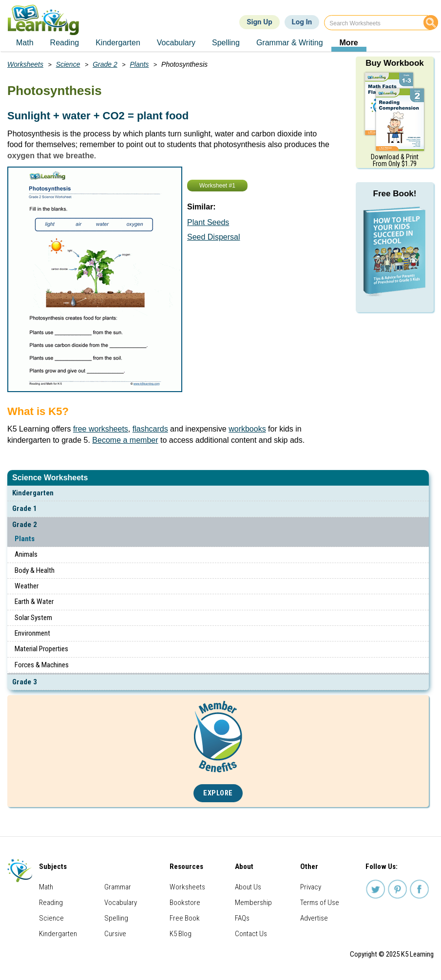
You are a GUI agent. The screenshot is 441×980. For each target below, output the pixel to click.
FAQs (242, 918)
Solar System (33, 618)
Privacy (311, 887)
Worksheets (25, 64)
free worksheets (101, 429)
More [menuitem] (349, 43)
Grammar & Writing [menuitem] (290, 43)
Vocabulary (121, 903)
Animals (26, 554)
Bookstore (185, 903)
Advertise (314, 918)
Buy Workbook (395, 63)
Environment (32, 633)
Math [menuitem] (25, 43)
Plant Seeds (208, 222)
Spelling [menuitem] (226, 43)
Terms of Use (320, 903)
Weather (27, 586)
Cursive (115, 934)
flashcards (150, 429)
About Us (248, 887)
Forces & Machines (42, 665)
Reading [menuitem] (65, 43)
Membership (253, 903)
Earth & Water (34, 602)
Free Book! (395, 194)
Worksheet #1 (217, 186)
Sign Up (259, 22)
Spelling (116, 918)
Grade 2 (25, 525)
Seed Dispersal (214, 237)
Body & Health (35, 570)
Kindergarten (33, 493)
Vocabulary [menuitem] (176, 43)
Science (68, 64)
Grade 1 (25, 509)
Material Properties (41, 649)
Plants (25, 539)
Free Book (185, 918)
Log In (302, 22)
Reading (51, 903)
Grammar (118, 887)
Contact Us (251, 934)
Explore (218, 793)
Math (46, 887)
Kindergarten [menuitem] (118, 43)
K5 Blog (181, 934)
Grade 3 (25, 682)
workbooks (247, 429)
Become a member (125, 440)
